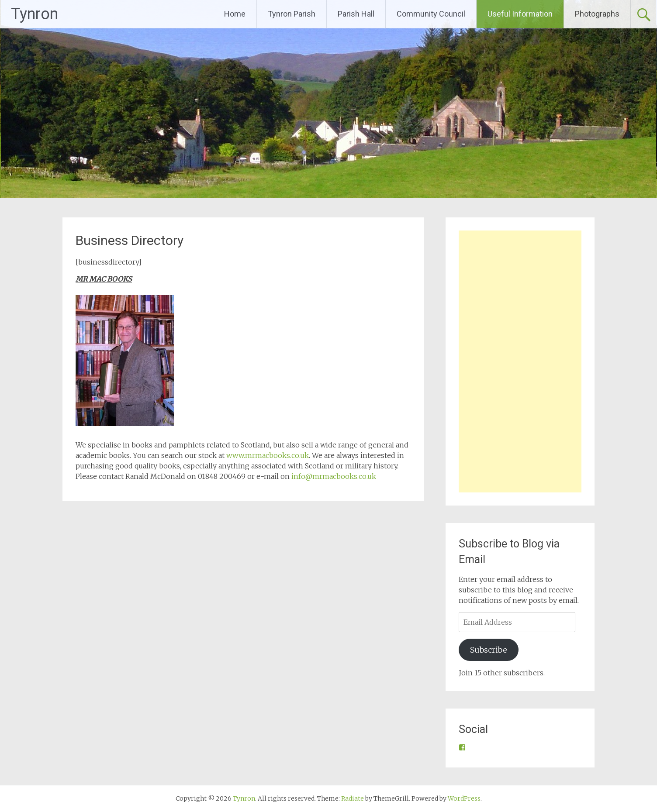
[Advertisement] (520, 361)
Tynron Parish (292, 14)
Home (235, 14)
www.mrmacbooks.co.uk (268, 455)
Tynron (35, 14)
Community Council (431, 14)
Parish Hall (356, 14)
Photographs (597, 14)
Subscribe (489, 650)
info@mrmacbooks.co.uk (334, 476)
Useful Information (520, 14)
